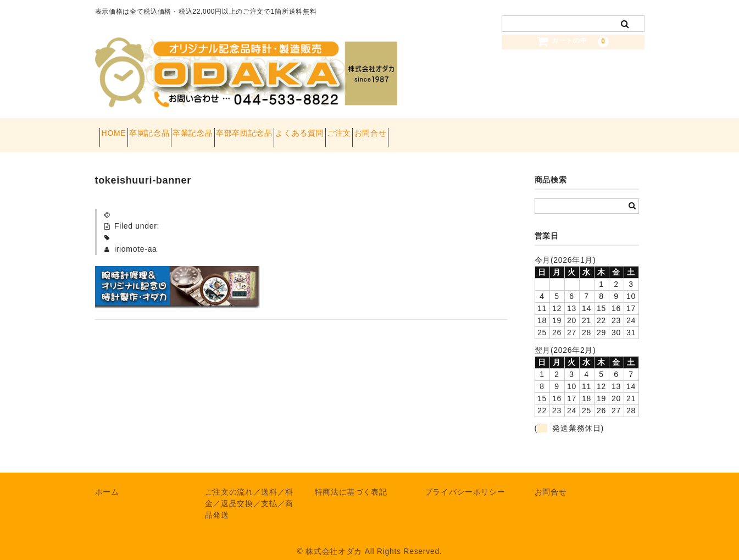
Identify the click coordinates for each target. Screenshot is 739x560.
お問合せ (492, 130)
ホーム (107, 481)
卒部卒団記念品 (307, 130)
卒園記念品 (174, 130)
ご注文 (441, 130)
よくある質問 (382, 130)
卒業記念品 (237, 130)
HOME (118, 130)
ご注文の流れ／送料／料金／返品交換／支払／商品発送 (249, 492)
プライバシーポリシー (465, 481)
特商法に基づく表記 (351, 481)
